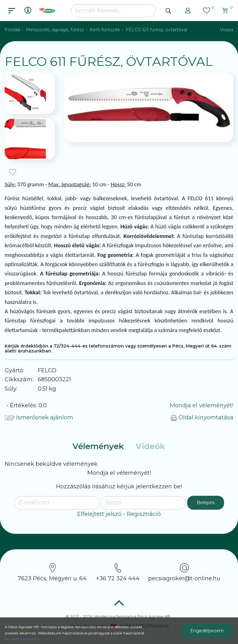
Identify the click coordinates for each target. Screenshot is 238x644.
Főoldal (12, 30)
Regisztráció (144, 514)
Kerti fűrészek (105, 30)
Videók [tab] (150, 446)
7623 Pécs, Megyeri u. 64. (53, 573)
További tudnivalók (22, 639)
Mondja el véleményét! (202, 405)
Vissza (227, 30)
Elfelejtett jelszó (99, 514)
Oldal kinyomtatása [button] (202, 417)
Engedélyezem (207, 631)
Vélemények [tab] (98, 446)
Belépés (206, 503)
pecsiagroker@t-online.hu (184, 573)
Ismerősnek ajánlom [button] (39, 417)
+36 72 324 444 (118, 573)
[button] (188, 11)
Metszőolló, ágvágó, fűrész (55, 30)
